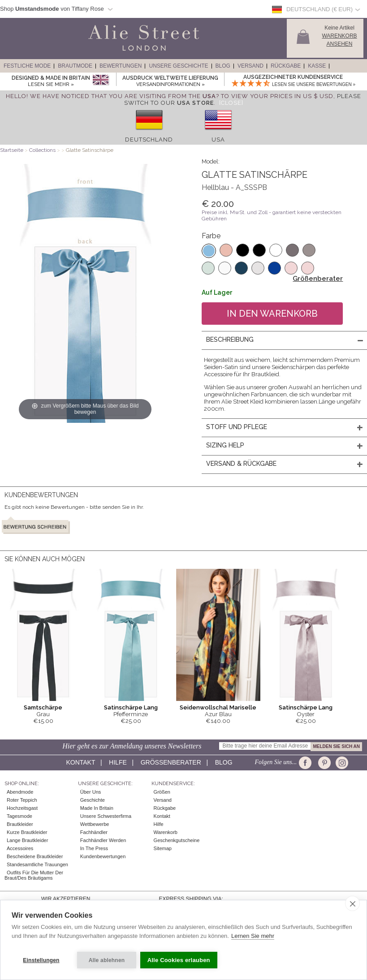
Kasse (317, 66)
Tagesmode (19, 816)
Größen (162, 792)
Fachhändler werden (103, 840)
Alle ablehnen (107, 960)
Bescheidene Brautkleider (35, 856)
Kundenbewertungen (103, 856)
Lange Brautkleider (27, 840)
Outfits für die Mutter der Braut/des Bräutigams (34, 875)
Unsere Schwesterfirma (106, 816)
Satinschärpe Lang (131, 707)
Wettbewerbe (95, 824)
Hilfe (118, 762)
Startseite (12, 150)
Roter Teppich (22, 800)
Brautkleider (20, 824)
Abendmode (20, 792)
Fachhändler (94, 832)
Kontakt (80, 762)
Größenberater (318, 279)
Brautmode (75, 66)
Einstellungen (41, 960)
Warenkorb (166, 832)
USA (218, 140)
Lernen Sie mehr (253, 939)
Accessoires (20, 848)
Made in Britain (97, 808)
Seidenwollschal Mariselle (218, 707)
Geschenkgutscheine (177, 840)
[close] (352, 906)
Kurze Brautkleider (27, 832)
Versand (250, 66)
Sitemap (163, 848)
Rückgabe (286, 66)
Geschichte (93, 800)
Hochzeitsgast (22, 808)
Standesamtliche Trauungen (37, 864)
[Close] (231, 103)
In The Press (94, 848)
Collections (43, 150)
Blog (223, 66)
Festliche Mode (27, 66)
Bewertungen (121, 66)
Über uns (91, 792)
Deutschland (149, 140)
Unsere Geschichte (178, 66)
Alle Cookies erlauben (181, 960)
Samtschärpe (43, 707)
